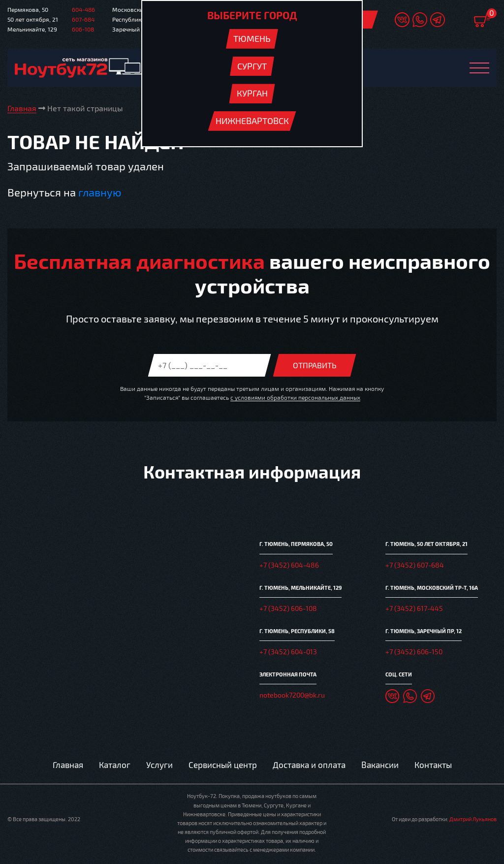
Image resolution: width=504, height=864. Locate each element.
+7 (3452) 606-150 (414, 652)
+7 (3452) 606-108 (288, 608)
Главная (68, 765)
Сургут (252, 66)
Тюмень (252, 38)
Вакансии (380, 765)
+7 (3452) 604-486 (289, 565)
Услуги (159, 765)
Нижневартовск (252, 121)
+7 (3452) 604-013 (288, 652)
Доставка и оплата (309, 765)
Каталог (115, 765)
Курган (252, 93)
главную (100, 192)
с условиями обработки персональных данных (295, 397)
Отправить (315, 365)
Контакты (433, 765)
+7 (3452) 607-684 (415, 565)
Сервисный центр (223, 765)
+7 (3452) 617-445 (414, 608)
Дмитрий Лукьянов (473, 819)
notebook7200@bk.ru (292, 695)
